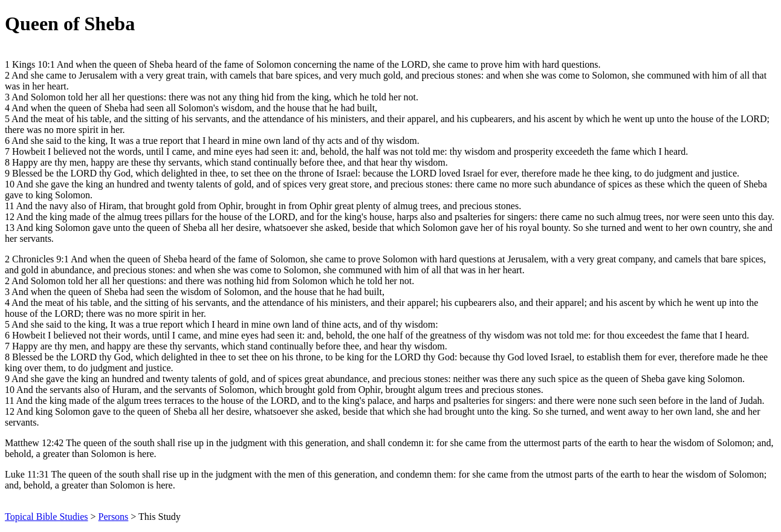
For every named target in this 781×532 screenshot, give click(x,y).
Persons (114, 517)
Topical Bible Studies (47, 517)
